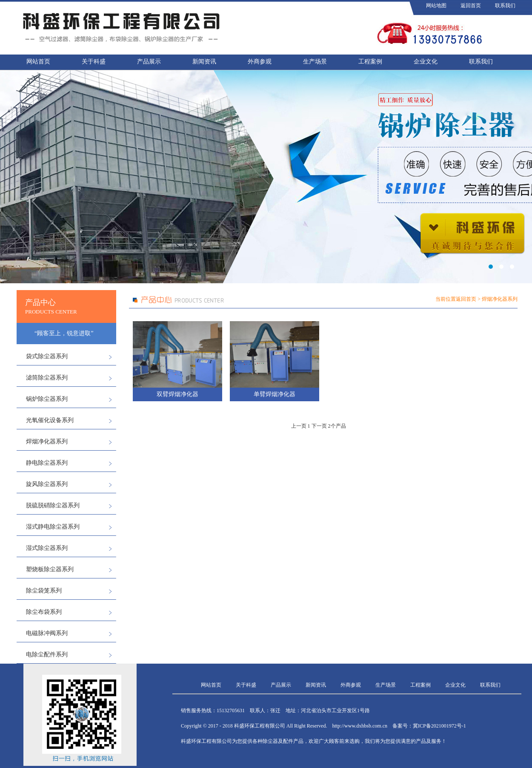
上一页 (299, 426)
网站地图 (436, 6)
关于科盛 (94, 62)
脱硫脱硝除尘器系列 (53, 505)
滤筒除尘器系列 (47, 378)
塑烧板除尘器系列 (50, 569)
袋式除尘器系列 (47, 356)
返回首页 (471, 6)
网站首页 (38, 62)
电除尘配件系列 (47, 654)
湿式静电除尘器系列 (53, 527)
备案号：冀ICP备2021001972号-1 (429, 726)
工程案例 (370, 62)
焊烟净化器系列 (47, 442)
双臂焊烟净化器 (177, 394)
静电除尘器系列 (47, 463)
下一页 (319, 426)
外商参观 (260, 62)
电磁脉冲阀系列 (47, 633)
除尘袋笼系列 (44, 591)
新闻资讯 (204, 62)
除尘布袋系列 (44, 612)
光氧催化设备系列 (50, 420)
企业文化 (426, 62)
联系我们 (505, 6)
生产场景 (315, 62)
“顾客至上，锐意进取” (64, 333)
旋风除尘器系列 (47, 484)
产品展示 (149, 62)
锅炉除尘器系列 (47, 399)
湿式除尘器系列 (47, 548)
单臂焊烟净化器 (275, 394)
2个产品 (337, 426)
